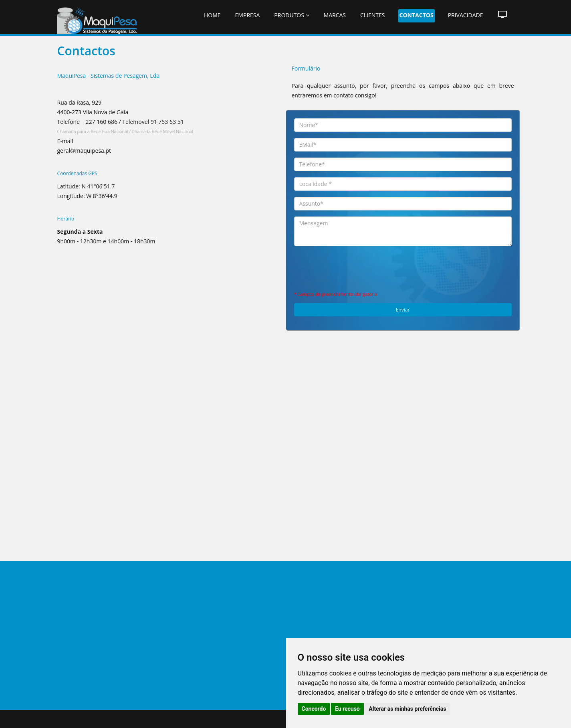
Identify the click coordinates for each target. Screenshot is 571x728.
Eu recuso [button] (347, 709)
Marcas (335, 15)
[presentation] (403, 268)
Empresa (248, 15)
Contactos (417, 15)
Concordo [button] (314, 709)
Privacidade (466, 15)
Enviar (403, 310)
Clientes (373, 15)
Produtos (292, 15)
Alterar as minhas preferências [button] (407, 709)
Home (212, 15)
